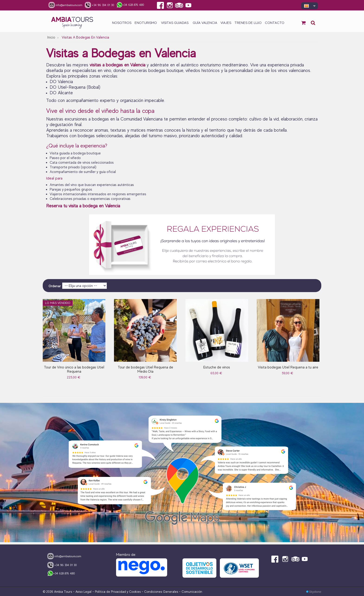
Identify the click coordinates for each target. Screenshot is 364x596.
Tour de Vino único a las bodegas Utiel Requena (74, 369)
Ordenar (55, 286)
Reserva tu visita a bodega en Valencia (84, 206)
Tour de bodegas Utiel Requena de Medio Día (145, 369)
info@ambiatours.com (64, 556)
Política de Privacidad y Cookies (118, 592)
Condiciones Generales (161, 592)
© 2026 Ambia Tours (58, 592)
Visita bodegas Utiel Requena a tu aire (288, 367)
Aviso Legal (83, 592)
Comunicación (192, 592)
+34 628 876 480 (61, 574)
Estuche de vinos (217, 367)
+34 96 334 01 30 (62, 565)
